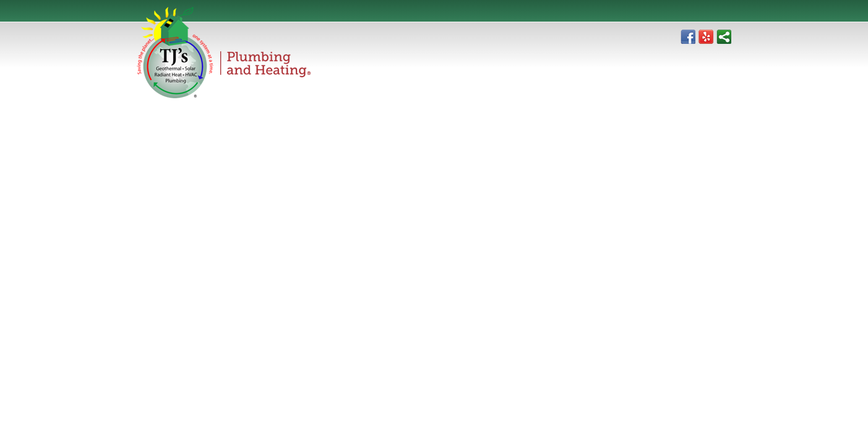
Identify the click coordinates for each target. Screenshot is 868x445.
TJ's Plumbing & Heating (224, 53)
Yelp (706, 36)
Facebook (688, 36)
